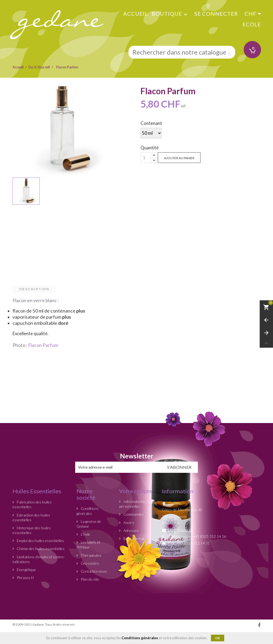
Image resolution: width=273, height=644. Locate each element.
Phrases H (25, 578)
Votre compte (136, 491)
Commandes (133, 514)
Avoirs (128, 522)
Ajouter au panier (179, 158)
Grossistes (89, 563)
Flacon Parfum (43, 345)
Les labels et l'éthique (88, 545)
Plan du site (90, 579)
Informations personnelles (132, 504)
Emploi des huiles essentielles (40, 541)
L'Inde (85, 534)
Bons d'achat (133, 538)
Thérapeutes (91, 555)
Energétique (26, 570)
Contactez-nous (93, 571)
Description (34, 289)
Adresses (131, 530)
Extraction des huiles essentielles (31, 517)
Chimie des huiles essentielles (40, 549)
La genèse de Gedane (89, 524)
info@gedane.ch (180, 530)
